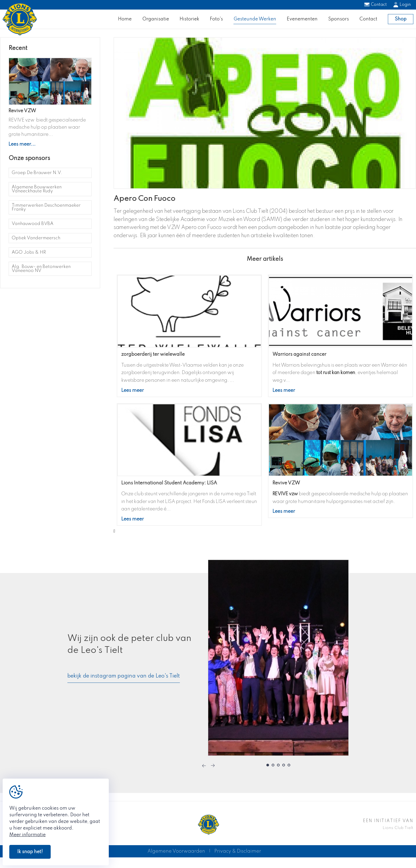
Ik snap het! (30, 852)
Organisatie (156, 21)
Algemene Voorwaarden (176, 857)
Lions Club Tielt (398, 833)
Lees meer (133, 396)
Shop (401, 22)
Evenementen (302, 21)
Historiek (189, 21)
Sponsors (339, 21)
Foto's (216, 21)
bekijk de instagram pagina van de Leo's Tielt (124, 681)
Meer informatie (27, 835)
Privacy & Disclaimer (238, 857)
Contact (376, 5)
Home (125, 21)
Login (402, 5)
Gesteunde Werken (255, 21)
